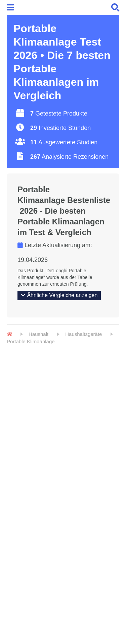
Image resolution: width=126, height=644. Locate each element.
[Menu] (11, 7)
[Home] (9, 334)
